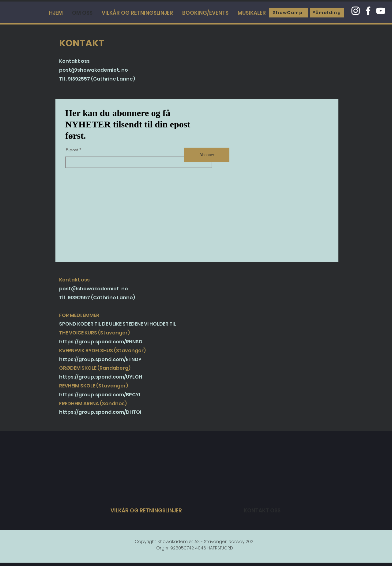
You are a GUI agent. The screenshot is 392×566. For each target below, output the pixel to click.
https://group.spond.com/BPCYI (100, 395)
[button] (252, 13)
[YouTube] (381, 11)
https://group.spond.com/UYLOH (101, 377)
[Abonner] (207, 155)
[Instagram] (356, 11)
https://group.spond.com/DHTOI (100, 412)
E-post (72, 150)
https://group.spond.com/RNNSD (101, 342)
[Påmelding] (327, 13)
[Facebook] (368, 11)
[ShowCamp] (288, 13)
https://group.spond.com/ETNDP (100, 359)
